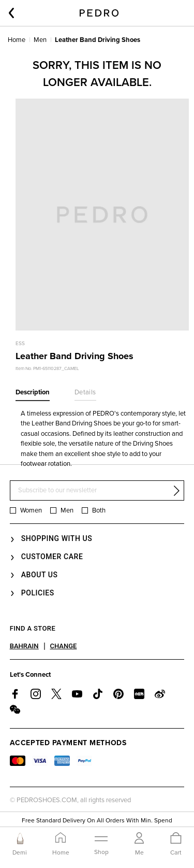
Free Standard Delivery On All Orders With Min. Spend (97, 820)
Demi (20, 852)
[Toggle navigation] (101, 844)
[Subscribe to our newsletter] (97, 490)
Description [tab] (33, 392)
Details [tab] (85, 392)
